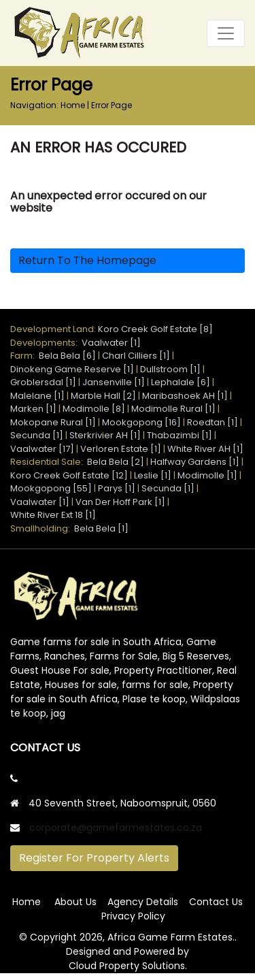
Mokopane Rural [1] (53, 422)
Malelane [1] (37, 396)
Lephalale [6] (181, 382)
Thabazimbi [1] (180, 435)
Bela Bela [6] (67, 356)
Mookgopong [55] (51, 488)
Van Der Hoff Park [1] (120, 502)
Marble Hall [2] (103, 396)
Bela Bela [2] (116, 462)
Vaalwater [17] (42, 449)
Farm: (24, 356)
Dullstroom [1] (170, 369)
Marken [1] (33, 409)
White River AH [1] (205, 449)
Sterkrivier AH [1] (105, 435)
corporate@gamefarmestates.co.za (116, 828)
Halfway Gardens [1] (195, 462)
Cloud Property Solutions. (128, 966)
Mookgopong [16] (141, 422)
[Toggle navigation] (226, 33)
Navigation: (34, 105)
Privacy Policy (133, 916)
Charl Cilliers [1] (136, 356)
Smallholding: (42, 528)
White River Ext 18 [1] (53, 515)
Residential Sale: (49, 462)
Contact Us (216, 902)
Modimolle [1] (207, 475)
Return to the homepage (87, 260)
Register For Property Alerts (94, 858)
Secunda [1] (37, 435)
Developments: (46, 343)
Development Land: (54, 329)
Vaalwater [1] (111, 343)
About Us (75, 902)
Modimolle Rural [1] (173, 409)
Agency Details (143, 902)
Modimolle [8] (94, 409)
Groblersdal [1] (43, 382)
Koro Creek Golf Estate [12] (69, 475)
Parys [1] (117, 488)
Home (73, 105)
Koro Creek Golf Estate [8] (155, 329)
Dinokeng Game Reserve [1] (72, 369)
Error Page (112, 105)
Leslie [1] (153, 475)
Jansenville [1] (114, 382)
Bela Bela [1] (101, 528)
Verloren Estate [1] (121, 449)
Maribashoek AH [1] (185, 396)
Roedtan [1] (213, 422)
